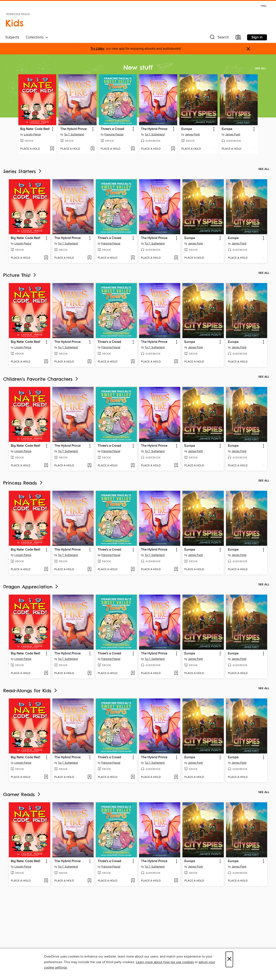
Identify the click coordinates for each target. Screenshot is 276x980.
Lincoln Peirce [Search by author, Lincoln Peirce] (32, 135)
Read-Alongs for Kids (31, 691)
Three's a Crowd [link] (112, 129)
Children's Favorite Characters (41, 379)
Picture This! (20, 275)
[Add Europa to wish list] (213, 149)
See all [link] (261, 68)
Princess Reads (23, 483)
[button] (219, 38)
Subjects (12, 37)
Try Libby (97, 49)
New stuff (138, 67)
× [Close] (229, 959)
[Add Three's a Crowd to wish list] (133, 149)
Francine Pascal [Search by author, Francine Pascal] (114, 135)
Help (263, 6)
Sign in (257, 37)
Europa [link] (187, 129)
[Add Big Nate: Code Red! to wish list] (52, 149)
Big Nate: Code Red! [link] (35, 129)
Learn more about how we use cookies (165, 962)
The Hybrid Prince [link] (74, 129)
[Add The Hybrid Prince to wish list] (92, 149)
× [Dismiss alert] (248, 49)
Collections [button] (37, 37)
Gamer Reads (22, 794)
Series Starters (23, 171)
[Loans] (238, 38)
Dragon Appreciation (31, 587)
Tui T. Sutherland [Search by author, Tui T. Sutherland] (74, 135)
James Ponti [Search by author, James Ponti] (192, 135)
